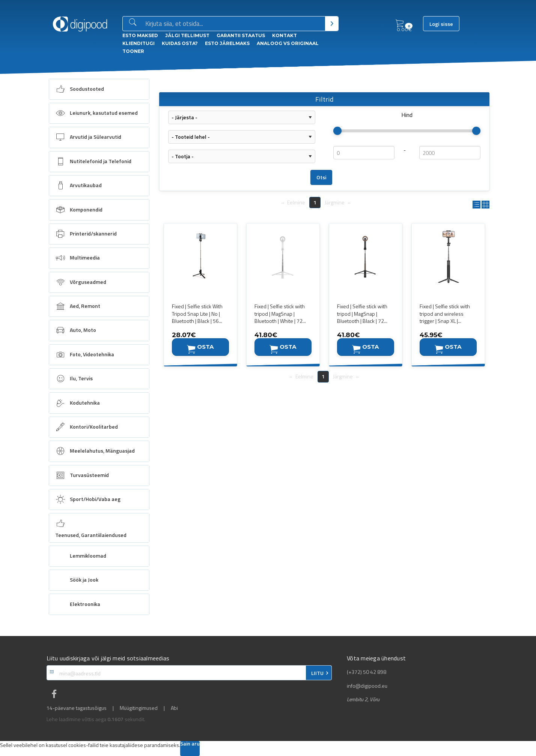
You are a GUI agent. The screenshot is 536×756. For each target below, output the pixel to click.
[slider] (337, 131)
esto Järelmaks (227, 43)
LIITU (317, 673)
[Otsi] (332, 24)
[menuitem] (99, 89)
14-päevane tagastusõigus (77, 708)
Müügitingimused (139, 708)
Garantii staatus (241, 35)
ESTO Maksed (140, 35)
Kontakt (285, 35)
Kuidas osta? (180, 43)
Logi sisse (441, 24)
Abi (174, 708)
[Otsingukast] (234, 24)
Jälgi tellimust (187, 35)
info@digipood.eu (367, 686)
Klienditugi (139, 43)
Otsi (321, 177)
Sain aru (190, 744)
